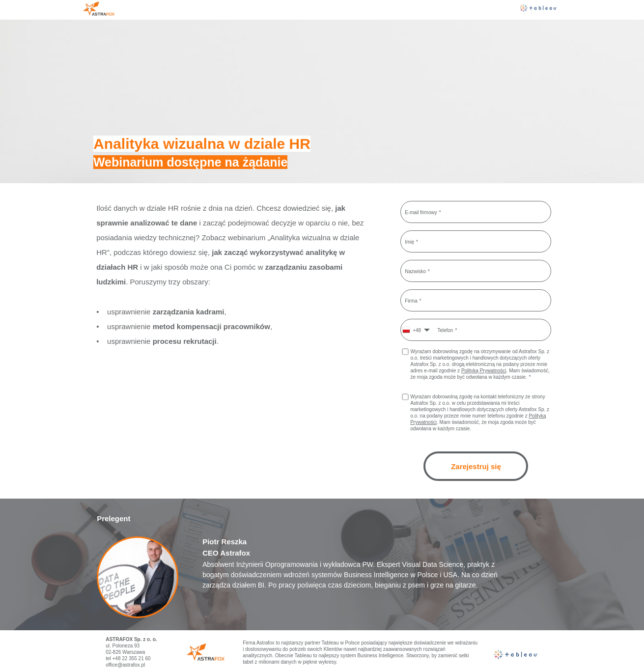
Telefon (445, 330)
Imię (409, 241)
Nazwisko (415, 271)
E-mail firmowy (421, 212)
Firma (411, 300)
